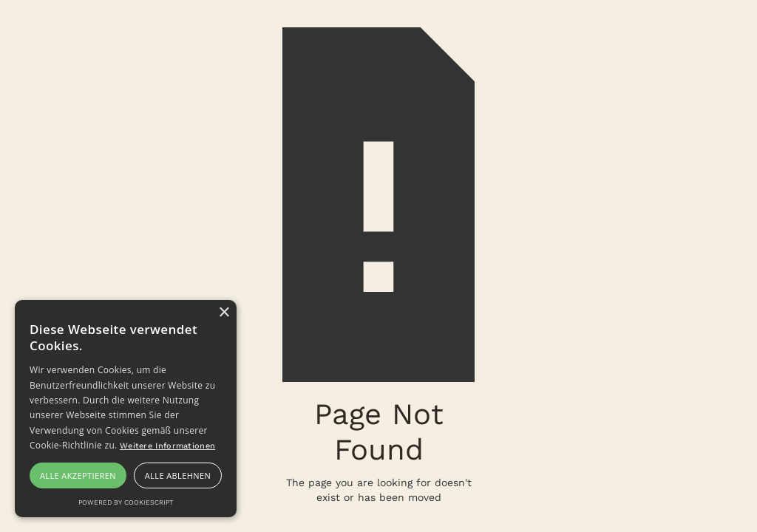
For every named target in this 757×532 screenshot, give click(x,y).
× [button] (224, 313)
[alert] (126, 409)
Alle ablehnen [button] (178, 475)
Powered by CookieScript (126, 502)
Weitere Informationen (167, 446)
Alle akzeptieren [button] (78, 475)
